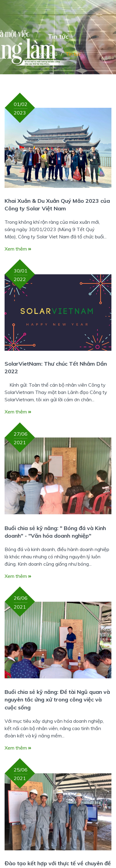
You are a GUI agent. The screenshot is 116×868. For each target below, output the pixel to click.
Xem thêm (18, 249)
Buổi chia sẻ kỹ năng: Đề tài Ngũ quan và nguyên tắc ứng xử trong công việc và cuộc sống (57, 699)
